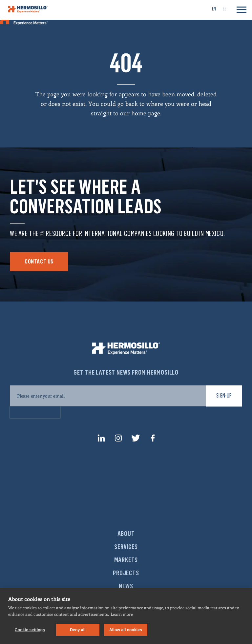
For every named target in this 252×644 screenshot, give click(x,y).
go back (128, 104)
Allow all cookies (126, 630)
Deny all (78, 630)
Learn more (122, 614)
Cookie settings (30, 630)
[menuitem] (214, 9)
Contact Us (39, 262)
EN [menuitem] (214, 9)
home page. (146, 113)
